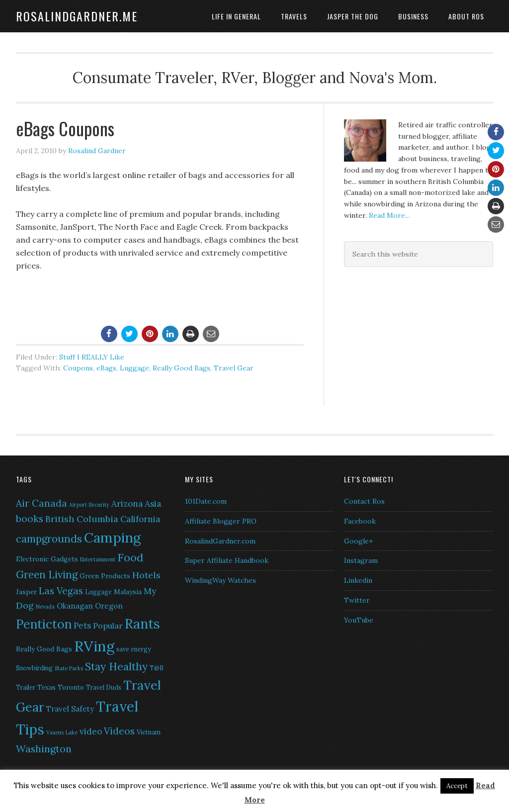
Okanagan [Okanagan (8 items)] (75, 606)
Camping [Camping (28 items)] (112, 538)
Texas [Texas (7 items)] (46, 687)
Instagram (361, 560)
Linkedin (358, 580)
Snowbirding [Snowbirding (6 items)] (34, 668)
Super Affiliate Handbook (227, 560)
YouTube (359, 620)
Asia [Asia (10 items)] (153, 504)
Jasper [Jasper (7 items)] (26, 592)
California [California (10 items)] (140, 519)
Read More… (390, 215)
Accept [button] (457, 786)
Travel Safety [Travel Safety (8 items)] (70, 709)
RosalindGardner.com (220, 541)
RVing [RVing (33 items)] (94, 646)
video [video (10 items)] (91, 731)
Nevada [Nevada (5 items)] (45, 607)
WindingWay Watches (220, 580)
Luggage (134, 368)
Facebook (360, 521)
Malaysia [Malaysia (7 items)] (128, 592)
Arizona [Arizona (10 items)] (127, 504)
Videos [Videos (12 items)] (119, 731)
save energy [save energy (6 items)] (134, 649)
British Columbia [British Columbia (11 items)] (82, 519)
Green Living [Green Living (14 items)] (47, 575)
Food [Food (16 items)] (130, 557)
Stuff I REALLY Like (92, 357)
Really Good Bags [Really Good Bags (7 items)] (44, 649)
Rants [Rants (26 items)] (142, 624)
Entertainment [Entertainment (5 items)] (98, 559)
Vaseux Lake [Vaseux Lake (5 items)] (62, 732)
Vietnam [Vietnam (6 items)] (149, 732)
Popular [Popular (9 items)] (108, 626)
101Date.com (206, 501)
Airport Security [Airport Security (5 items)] (89, 505)
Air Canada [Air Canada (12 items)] (42, 503)
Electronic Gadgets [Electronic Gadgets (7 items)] (47, 559)
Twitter (357, 600)
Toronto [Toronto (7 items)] (71, 687)
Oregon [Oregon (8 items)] (109, 606)
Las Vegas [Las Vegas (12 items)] (61, 591)
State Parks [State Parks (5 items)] (69, 668)
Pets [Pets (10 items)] (82, 626)
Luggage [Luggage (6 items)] (98, 592)
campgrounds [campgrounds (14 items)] (49, 539)
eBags (106, 368)
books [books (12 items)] (30, 519)
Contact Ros (364, 501)
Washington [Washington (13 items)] (44, 749)
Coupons (78, 368)
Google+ (358, 541)
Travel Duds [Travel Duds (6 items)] (104, 687)
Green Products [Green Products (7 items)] (105, 576)
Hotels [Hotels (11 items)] (146, 575)
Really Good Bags (181, 368)
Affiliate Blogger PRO (221, 521)
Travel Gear (234, 368)
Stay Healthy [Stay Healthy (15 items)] (116, 667)
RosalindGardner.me (77, 16)
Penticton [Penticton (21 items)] (44, 624)
